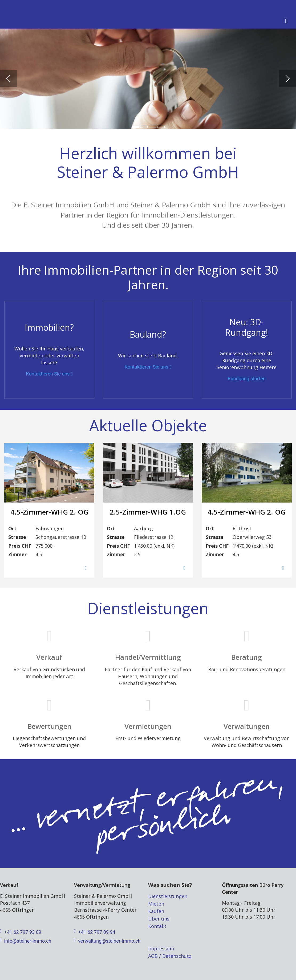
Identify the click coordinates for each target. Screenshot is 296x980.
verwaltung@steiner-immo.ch (107, 941)
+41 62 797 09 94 (95, 932)
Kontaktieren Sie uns (48, 374)
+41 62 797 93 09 (21, 932)
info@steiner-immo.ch (26, 941)
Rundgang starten (247, 379)
